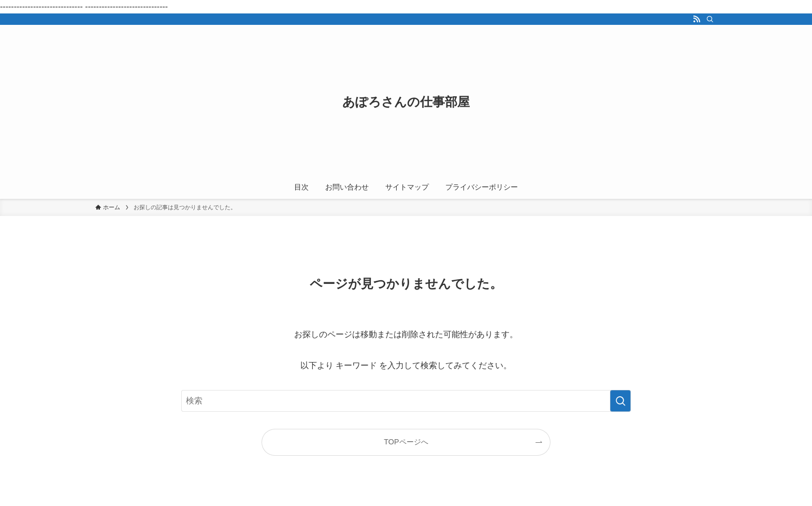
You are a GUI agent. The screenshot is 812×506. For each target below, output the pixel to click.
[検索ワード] (406, 401)
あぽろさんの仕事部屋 (406, 102)
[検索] (710, 19)
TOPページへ (406, 442)
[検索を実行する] (620, 401)
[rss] (697, 19)
